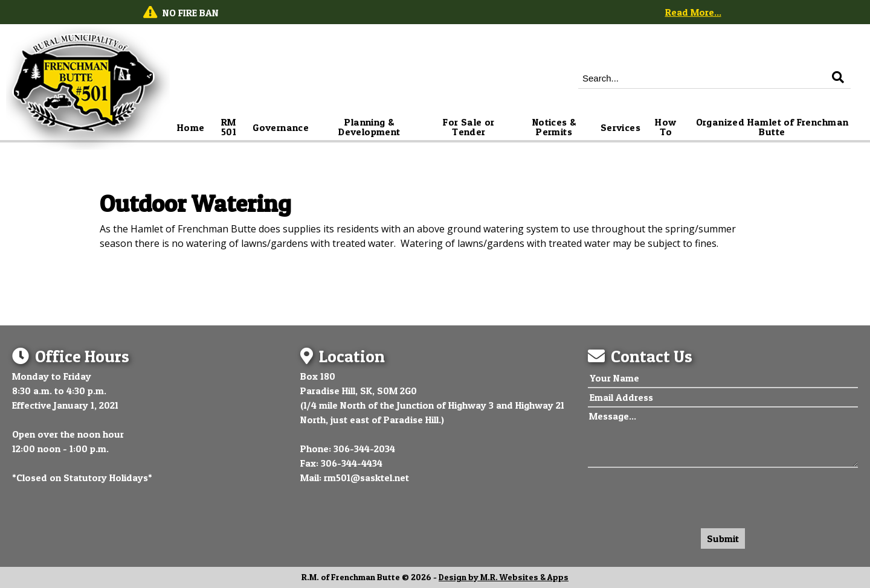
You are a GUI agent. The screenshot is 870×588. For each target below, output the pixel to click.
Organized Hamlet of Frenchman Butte (774, 127)
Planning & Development (369, 127)
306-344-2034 (364, 449)
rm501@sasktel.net (366, 478)
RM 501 (230, 127)
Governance (281, 127)
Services (620, 127)
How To (667, 127)
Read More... (693, 12)
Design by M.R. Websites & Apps (504, 577)
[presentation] (680, 495)
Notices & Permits (556, 127)
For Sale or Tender (470, 127)
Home (191, 127)
